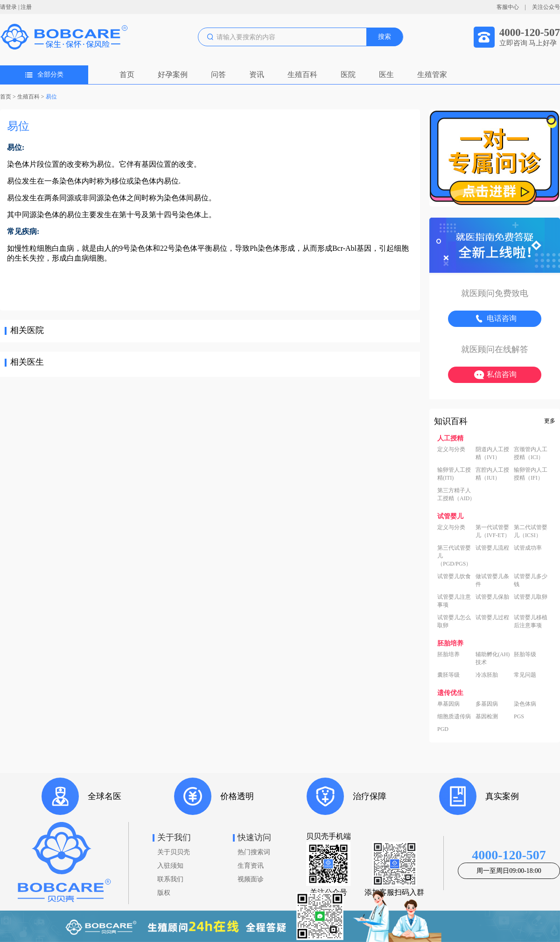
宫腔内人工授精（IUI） (492, 474)
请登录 (8, 7)
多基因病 (487, 704)
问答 (218, 74)
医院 (348, 74)
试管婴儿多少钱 (531, 580)
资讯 (257, 74)
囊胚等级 (448, 675)
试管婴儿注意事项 (454, 601)
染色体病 (525, 704)
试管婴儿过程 (492, 617)
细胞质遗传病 (454, 716)
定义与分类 (451, 449)
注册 (26, 7)
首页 (127, 74)
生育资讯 (251, 866)
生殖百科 (302, 74)
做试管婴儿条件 (492, 580)
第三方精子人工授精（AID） (456, 494)
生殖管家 (432, 74)
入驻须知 (170, 866)
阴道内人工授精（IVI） (492, 453)
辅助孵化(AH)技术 (493, 658)
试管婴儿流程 (492, 548)
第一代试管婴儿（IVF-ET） (493, 531)
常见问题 (525, 675)
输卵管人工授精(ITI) (454, 474)
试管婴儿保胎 (492, 597)
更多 (550, 421)
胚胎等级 (525, 654)
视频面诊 (251, 879)
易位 (51, 97)
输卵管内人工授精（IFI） (531, 474)
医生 (386, 74)
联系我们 (170, 879)
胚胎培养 (448, 654)
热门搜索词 (254, 852)
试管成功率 (528, 548)
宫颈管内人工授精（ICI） (531, 453)
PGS (519, 716)
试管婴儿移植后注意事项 (531, 621)
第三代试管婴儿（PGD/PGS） (454, 556)
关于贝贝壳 (174, 852)
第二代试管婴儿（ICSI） (531, 531)
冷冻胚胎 (487, 675)
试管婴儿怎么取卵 (454, 621)
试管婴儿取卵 (531, 597)
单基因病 (448, 704)
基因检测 (487, 716)
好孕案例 (173, 74)
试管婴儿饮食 (454, 576)
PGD (443, 729)
